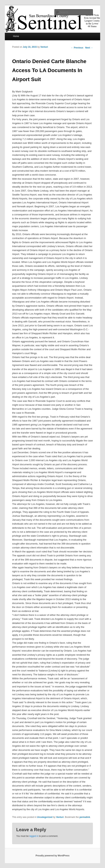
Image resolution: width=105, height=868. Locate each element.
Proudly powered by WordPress (52, 856)
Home (16, 36)
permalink (85, 817)
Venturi (44, 47)
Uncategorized (45, 817)
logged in (34, 836)
